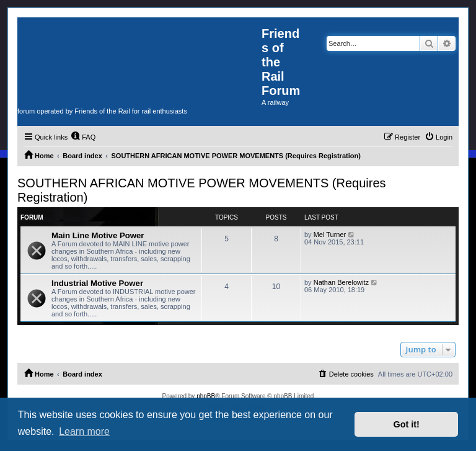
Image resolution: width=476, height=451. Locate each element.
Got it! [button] (407, 424)
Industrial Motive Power (97, 283)
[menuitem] (83, 137)
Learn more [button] (84, 431)
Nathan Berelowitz (341, 282)
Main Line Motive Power (98, 235)
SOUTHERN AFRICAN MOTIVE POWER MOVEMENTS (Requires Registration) (202, 190)
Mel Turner (330, 234)
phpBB (206, 396)
